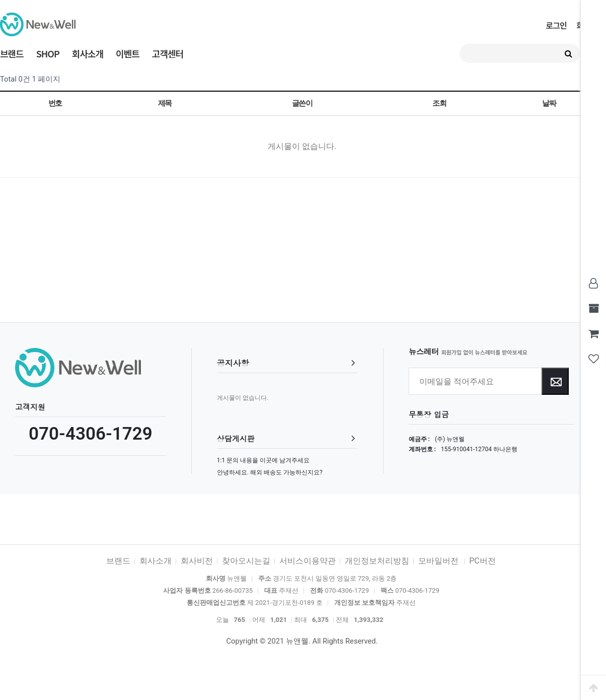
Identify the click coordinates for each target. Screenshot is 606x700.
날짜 (549, 103)
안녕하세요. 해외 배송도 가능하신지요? (270, 472)
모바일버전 (439, 561)
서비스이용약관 (308, 561)
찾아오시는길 (246, 561)
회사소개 (88, 53)
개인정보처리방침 (377, 561)
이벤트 (128, 53)
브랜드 (12, 53)
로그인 (556, 25)
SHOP (48, 53)
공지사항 (233, 363)
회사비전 (197, 561)
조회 (439, 103)
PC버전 (482, 561)
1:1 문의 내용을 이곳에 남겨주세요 (263, 460)
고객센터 (168, 53)
